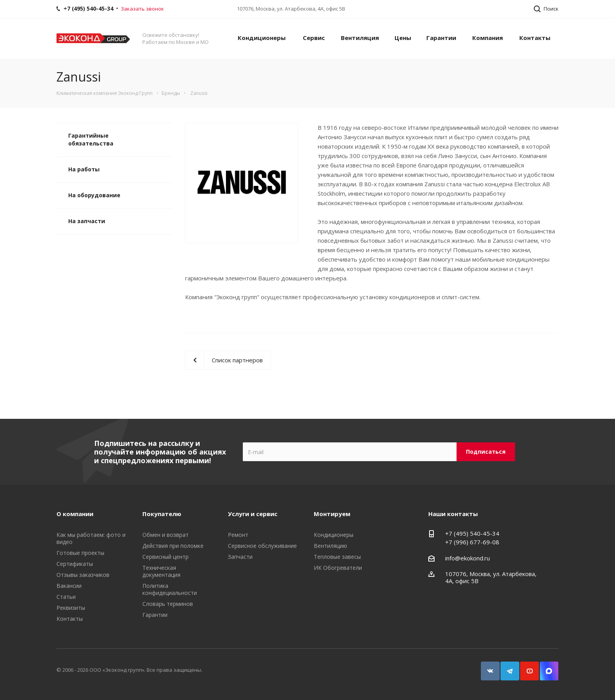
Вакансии (69, 586)
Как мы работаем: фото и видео (91, 538)
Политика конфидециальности (170, 589)
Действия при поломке (173, 546)
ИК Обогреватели (338, 568)
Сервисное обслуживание (262, 546)
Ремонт (238, 535)
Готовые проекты (80, 553)
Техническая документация (161, 571)
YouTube (526, 667)
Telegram (506, 667)
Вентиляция (360, 38)
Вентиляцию (330, 546)
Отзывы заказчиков (83, 575)
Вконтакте (487, 667)
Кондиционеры (262, 38)
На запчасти (87, 221)
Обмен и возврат (166, 535)
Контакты (535, 38)
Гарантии (441, 38)
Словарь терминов (168, 604)
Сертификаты (75, 564)
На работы (84, 169)
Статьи (66, 597)
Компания (488, 38)
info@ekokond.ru (468, 558)
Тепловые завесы (337, 557)
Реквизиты (71, 608)
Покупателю (162, 514)
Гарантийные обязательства (91, 139)
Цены (403, 38)
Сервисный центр (166, 557)
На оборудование (94, 195)
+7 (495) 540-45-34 (472, 533)
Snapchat (546, 667)
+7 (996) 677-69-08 (472, 542)
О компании (75, 514)
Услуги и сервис (253, 514)
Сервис (314, 38)
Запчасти (240, 557)
